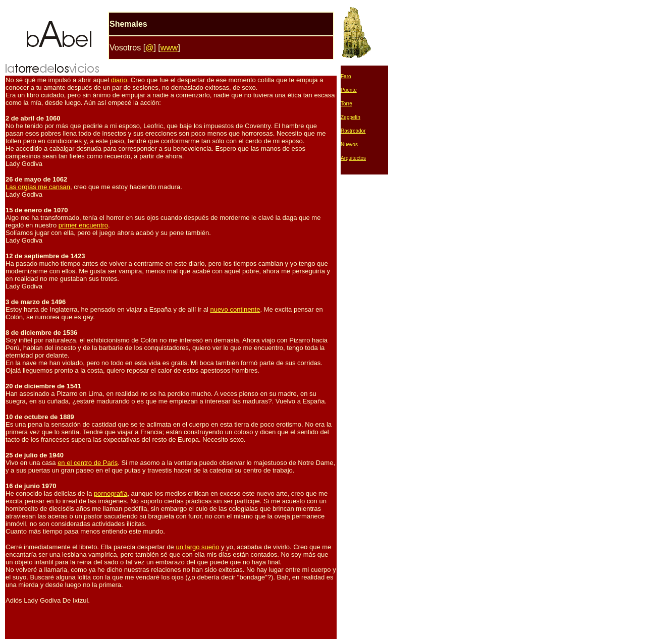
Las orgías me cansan (38, 187)
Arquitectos (353, 158)
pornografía (111, 493)
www (169, 48)
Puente (349, 90)
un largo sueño (197, 547)
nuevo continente (235, 309)
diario (119, 80)
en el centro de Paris (88, 463)
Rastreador (353, 131)
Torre (346, 104)
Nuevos (349, 144)
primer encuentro (83, 225)
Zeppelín (351, 117)
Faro (346, 76)
